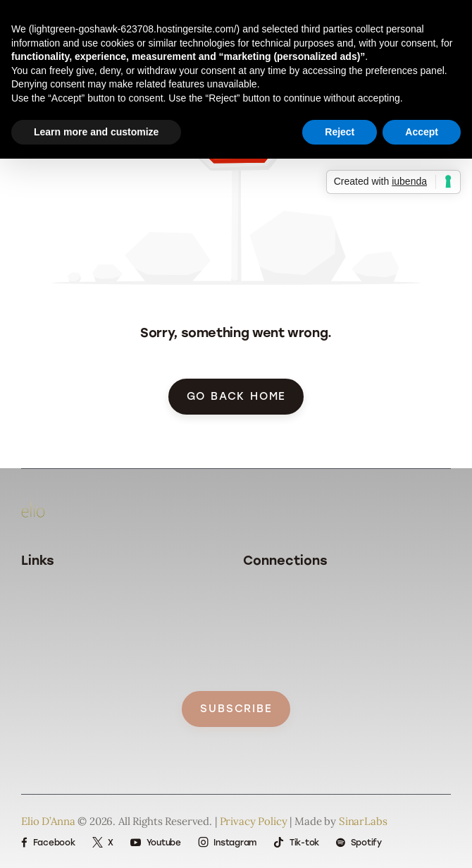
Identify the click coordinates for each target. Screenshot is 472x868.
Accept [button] (422, 132)
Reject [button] (340, 132)
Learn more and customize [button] (96, 132)
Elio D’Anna (48, 821)
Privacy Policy (254, 821)
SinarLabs (363, 821)
